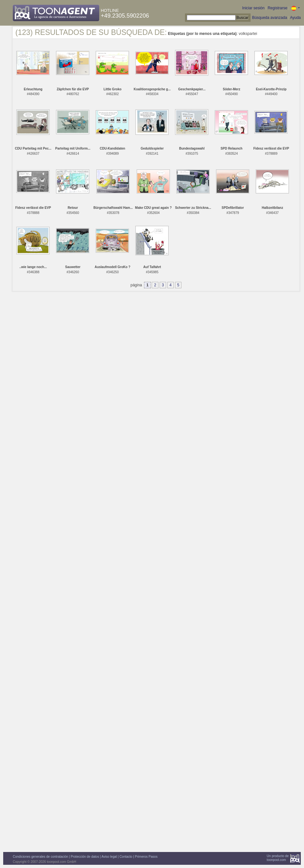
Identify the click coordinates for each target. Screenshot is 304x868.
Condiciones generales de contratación (40, 857)
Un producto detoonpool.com (278, 858)
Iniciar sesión (253, 8)
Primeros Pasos (146, 857)
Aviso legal (109, 857)
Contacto (126, 857)
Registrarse (277, 8)
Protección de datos (85, 857)
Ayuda (295, 18)
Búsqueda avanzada (270, 18)
